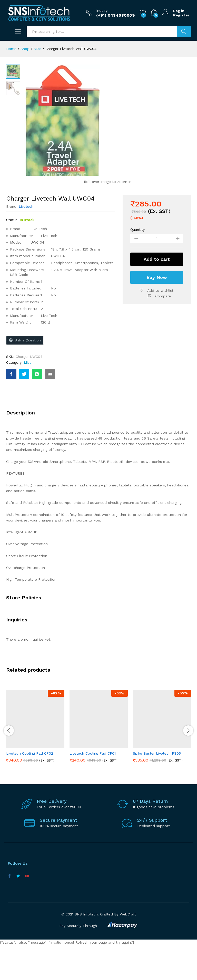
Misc (28, 397)
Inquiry (102, 11)
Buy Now (157, 312)
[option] (35, 765)
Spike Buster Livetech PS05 (157, 788)
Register (181, 15)
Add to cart (157, 294)
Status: (12, 255)
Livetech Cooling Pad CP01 (93, 788)
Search (184, 32)
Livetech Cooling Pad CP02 (30, 788)
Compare (163, 331)
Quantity (137, 264)
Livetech (26, 241)
